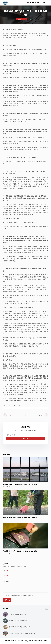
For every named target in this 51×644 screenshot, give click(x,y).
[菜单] (47, 3)
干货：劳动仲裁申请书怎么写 (18, 614)
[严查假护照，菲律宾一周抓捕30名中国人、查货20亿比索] (25, 536)
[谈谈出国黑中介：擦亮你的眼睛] (5, 621)
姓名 (6, 571)
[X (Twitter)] (30, 3)
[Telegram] (36, 3)
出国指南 (19, 19)
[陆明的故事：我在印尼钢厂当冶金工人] (5, 627)
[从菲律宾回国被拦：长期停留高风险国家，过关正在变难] (25, 469)
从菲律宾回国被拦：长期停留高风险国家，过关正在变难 (20, 484)
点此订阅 (25, 439)
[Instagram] (33, 3)
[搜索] (44, 3)
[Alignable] (38, 3)
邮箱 (6, 576)
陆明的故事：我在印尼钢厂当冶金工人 (20, 627)
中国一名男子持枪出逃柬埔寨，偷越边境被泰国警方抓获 (20, 518)
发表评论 (7, 600)
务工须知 (25, 19)
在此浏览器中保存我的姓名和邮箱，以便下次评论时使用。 (19, 596)
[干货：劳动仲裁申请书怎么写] (5, 614)
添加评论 (7, 581)
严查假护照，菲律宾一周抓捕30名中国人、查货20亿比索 (20, 551)
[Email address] (25, 435)
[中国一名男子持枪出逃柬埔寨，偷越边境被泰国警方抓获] (25, 503)
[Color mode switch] (41, 3)
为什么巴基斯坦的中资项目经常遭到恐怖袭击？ (23, 633)
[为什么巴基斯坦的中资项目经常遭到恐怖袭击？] (5, 633)
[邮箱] (28, 3)
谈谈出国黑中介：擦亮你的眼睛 (18, 621)
